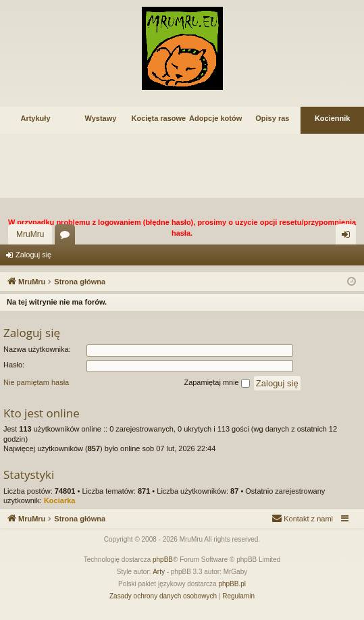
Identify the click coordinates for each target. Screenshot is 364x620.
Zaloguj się (33, 255)
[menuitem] (302, 519)
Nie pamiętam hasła (36, 382)
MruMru (30, 234)
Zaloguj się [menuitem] (349, 237)
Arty (159, 572)
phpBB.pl (232, 584)
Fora (68, 237)
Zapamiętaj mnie (216, 383)
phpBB (163, 560)
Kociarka (59, 500)
